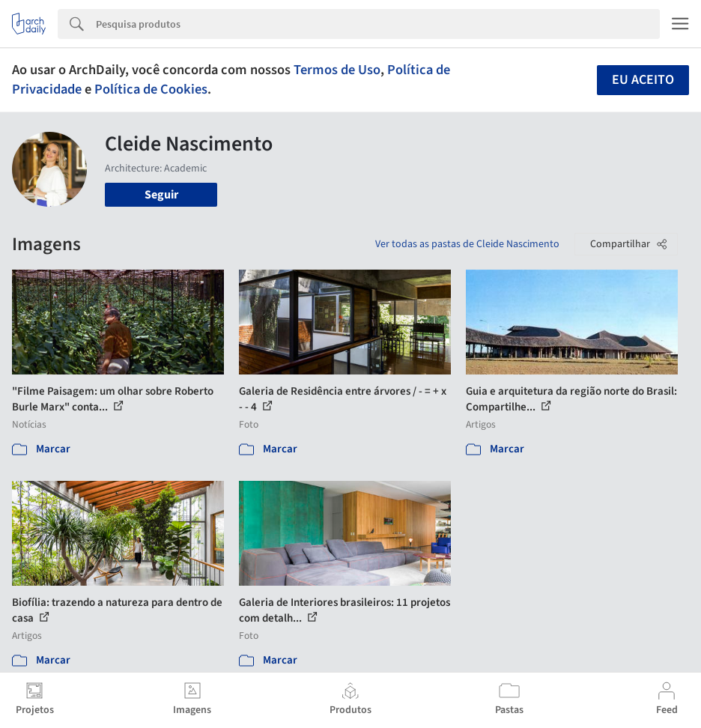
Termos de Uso (337, 70)
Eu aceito (643, 80)
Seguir (161, 195)
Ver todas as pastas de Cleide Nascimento (467, 244)
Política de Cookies (151, 89)
